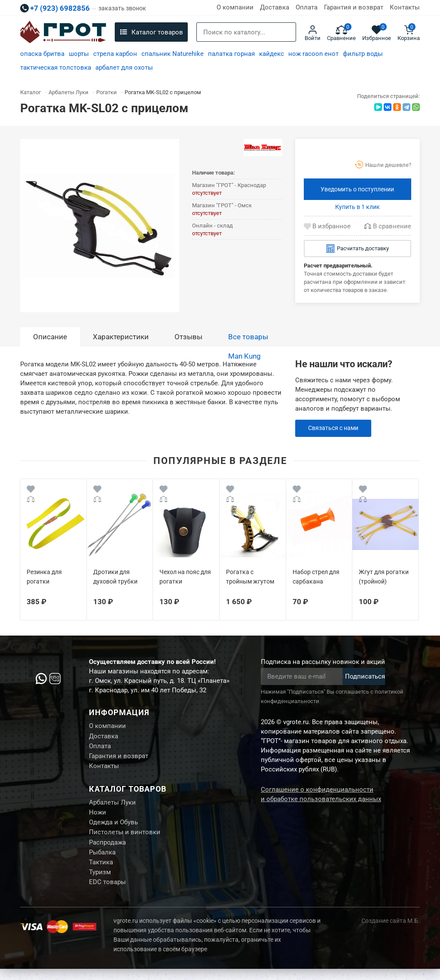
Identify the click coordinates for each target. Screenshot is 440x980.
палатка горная (231, 54)
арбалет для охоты (124, 68)
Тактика (101, 871)
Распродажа (107, 850)
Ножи (98, 817)
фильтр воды (363, 54)
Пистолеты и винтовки (125, 839)
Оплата (307, 7)
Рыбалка (102, 860)
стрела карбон (115, 54)
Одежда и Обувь (113, 828)
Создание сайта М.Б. (391, 932)
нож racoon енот (313, 54)
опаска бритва (42, 54)
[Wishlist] (31, 490)
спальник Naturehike (173, 54)
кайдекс (272, 54)
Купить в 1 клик (357, 207)
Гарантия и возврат (354, 7)
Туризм (100, 882)
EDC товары (107, 893)
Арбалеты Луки (112, 807)
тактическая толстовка (56, 68)
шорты (79, 54)
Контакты (405, 7)
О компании (235, 7)
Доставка (275, 7)
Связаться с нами (335, 428)
